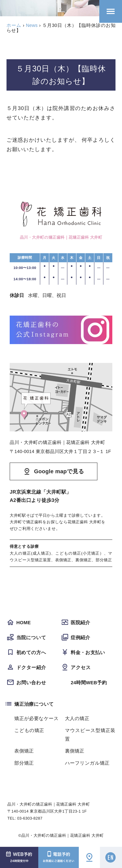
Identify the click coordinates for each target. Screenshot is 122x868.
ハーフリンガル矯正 (87, 763)
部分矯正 (24, 763)
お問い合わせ (31, 683)
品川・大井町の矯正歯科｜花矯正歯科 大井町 (63, 835)
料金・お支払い (88, 652)
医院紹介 (80, 623)
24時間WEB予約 (89, 683)
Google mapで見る (59, 471)
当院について (31, 638)
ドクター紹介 (31, 667)
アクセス (81, 667)
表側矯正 (24, 751)
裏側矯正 (75, 751)
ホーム (14, 25)
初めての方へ (31, 652)
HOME (24, 623)
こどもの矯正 (29, 730)
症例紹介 (80, 638)
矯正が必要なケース (36, 718)
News (32, 25)
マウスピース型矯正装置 (90, 735)
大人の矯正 (77, 718)
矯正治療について (34, 704)
